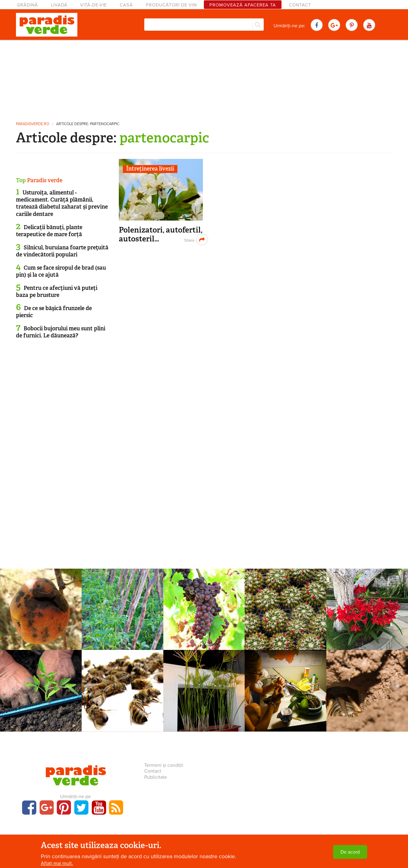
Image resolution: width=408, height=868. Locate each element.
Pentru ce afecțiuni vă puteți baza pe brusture (57, 292)
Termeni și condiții (164, 765)
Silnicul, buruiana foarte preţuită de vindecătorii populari (62, 251)
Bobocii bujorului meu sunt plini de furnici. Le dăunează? (61, 332)
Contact (300, 5)
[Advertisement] (204, 78)
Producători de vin (171, 5)
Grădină (27, 5)
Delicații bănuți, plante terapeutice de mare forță (49, 231)
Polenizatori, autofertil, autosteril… (161, 234)
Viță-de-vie (93, 5)
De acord (350, 852)
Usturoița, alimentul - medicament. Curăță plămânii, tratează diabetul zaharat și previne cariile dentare (62, 203)
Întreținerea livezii (150, 169)
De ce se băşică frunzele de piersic (54, 312)
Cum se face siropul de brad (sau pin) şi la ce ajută (61, 271)
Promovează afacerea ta (243, 5)
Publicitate (156, 777)
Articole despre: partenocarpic (88, 124)
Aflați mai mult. (57, 863)
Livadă (59, 5)
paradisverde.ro (33, 124)
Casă (126, 5)
